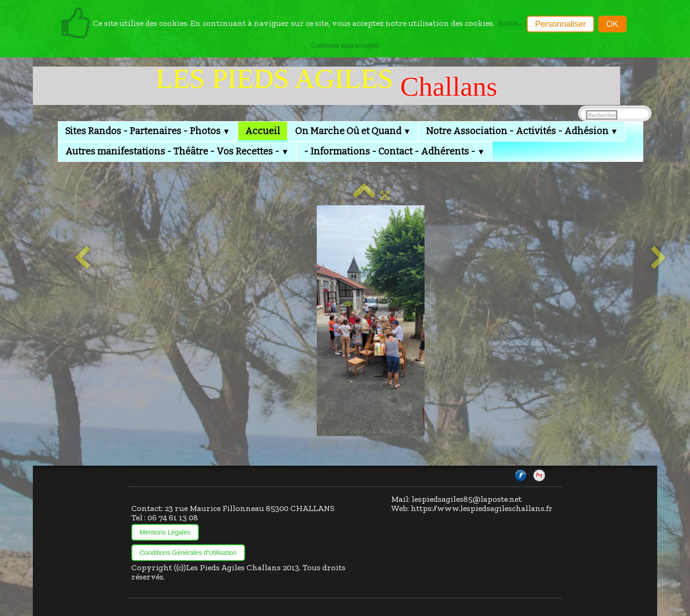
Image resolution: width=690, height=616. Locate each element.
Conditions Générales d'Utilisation (188, 553)
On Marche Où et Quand (353, 131)
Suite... (510, 23)
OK (612, 24)
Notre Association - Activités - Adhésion (522, 131)
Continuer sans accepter (345, 45)
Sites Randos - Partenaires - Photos (148, 131)
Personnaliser (561, 24)
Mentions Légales (165, 532)
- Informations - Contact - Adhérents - (394, 151)
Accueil (263, 131)
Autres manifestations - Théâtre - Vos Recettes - (177, 151)
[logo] (327, 86)
